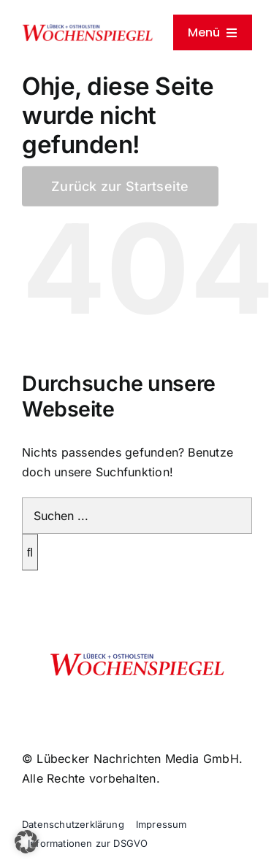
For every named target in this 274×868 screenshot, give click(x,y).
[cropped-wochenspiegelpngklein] (88, 29)
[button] (26, 842)
